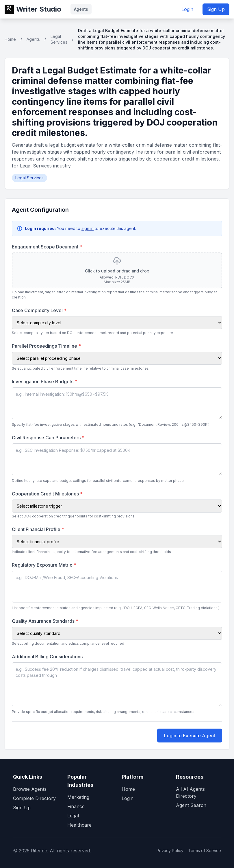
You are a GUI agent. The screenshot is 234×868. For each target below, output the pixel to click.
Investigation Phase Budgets (44, 382)
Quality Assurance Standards (45, 621)
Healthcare (79, 825)
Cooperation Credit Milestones (47, 494)
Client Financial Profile (38, 529)
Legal (73, 816)
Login (187, 9)
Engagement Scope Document (47, 247)
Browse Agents (30, 789)
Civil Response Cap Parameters (48, 438)
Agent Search (191, 805)
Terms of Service (205, 851)
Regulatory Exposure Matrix (44, 565)
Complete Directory (34, 798)
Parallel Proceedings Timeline (46, 346)
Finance (76, 806)
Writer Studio (39, 9)
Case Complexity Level (39, 310)
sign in (88, 228)
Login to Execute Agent (190, 736)
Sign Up (216, 9)
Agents (81, 9)
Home (10, 39)
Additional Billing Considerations (47, 657)
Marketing (78, 797)
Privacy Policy (170, 851)
